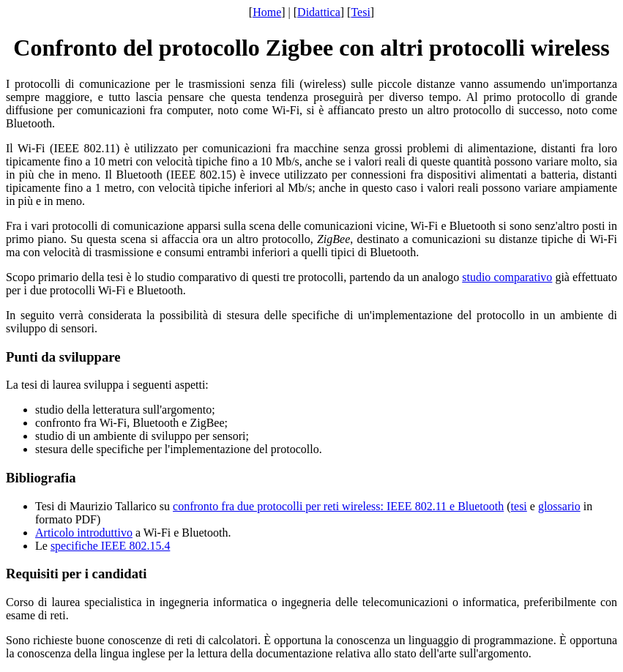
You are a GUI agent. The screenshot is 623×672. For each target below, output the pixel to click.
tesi (519, 506)
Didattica (319, 12)
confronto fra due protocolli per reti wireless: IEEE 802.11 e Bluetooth (338, 506)
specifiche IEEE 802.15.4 (111, 546)
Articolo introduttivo (84, 533)
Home (267, 12)
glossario (559, 506)
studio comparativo (507, 277)
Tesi (360, 12)
